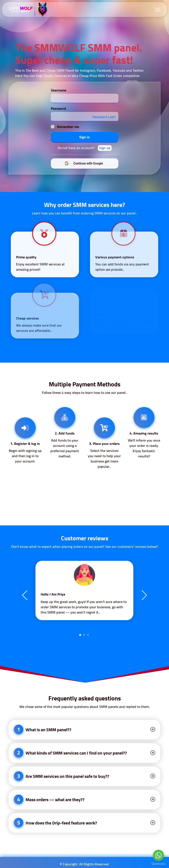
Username (59, 90)
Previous (25, 595)
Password (58, 108)
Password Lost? (104, 117)
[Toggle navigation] (158, 10)
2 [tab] (84, 635)
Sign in (84, 137)
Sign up (105, 148)
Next (144, 595)
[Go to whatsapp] (158, 855)
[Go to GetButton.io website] (158, 864)
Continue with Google (87, 163)
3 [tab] (88, 635)
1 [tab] (80, 635)
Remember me (68, 127)
